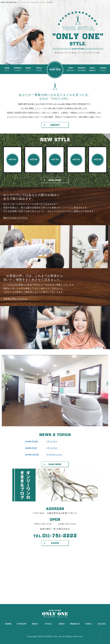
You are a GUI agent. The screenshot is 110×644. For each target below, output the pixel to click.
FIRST (62, 624)
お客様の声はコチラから (15, 299)
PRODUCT (75, 624)
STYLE (48, 624)
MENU (35, 624)
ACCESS (102, 624)
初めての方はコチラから (15, 218)
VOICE (88, 624)
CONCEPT (22, 624)
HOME (8, 624)
